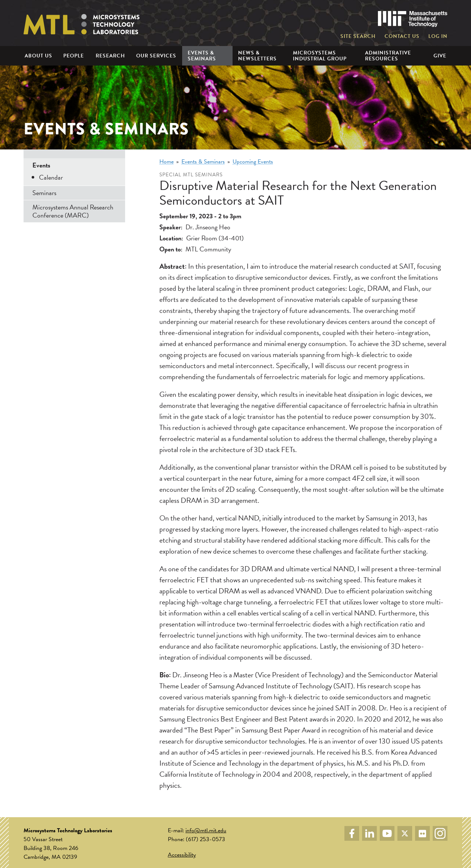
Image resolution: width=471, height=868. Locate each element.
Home (167, 162)
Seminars (44, 193)
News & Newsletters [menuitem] (257, 56)
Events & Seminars (203, 162)
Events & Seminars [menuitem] (202, 56)
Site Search (358, 36)
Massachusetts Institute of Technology (413, 19)
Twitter (405, 833)
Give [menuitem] (440, 56)
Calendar (51, 177)
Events (41, 165)
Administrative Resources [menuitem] (388, 56)
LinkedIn (369, 833)
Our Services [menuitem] (156, 56)
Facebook (352, 833)
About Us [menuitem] (38, 56)
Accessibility (182, 855)
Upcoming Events (253, 162)
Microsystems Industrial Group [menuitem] (320, 56)
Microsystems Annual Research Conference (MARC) (73, 211)
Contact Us (402, 36)
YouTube (387, 833)
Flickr (422, 833)
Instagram (440, 833)
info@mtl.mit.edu (206, 830)
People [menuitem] (74, 56)
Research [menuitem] (110, 56)
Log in (438, 36)
